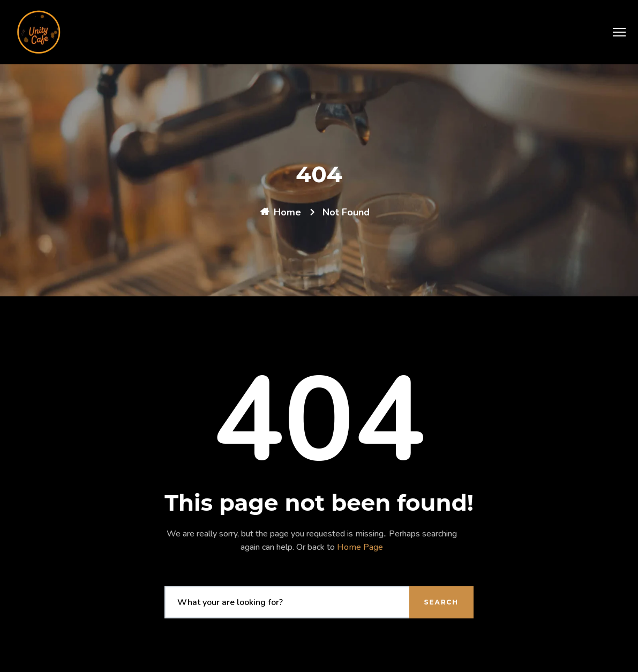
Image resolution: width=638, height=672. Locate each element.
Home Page (360, 547)
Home (287, 212)
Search (441, 602)
